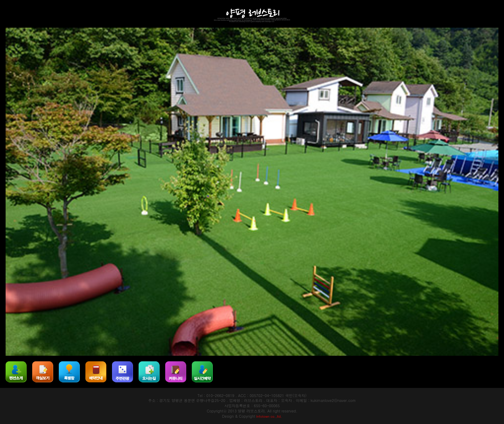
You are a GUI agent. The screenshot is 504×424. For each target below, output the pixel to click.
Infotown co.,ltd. (268, 416)
